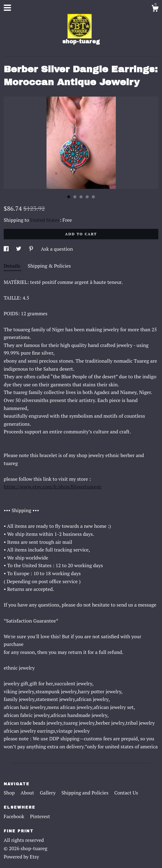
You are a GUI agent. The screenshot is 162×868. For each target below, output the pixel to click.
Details (13, 266)
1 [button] (69, 197)
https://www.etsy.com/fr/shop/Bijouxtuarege (53, 487)
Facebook (15, 816)
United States (45, 220)
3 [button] (81, 197)
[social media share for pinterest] (32, 249)
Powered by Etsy (21, 857)
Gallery (48, 793)
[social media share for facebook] (7, 249)
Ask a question (57, 249)
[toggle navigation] (7, 8)
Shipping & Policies (49, 266)
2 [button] (75, 197)
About (28, 793)
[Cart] (155, 9)
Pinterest (40, 816)
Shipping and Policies (85, 793)
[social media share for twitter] (19, 249)
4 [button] (87, 197)
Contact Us (126, 793)
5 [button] (93, 197)
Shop (10, 793)
